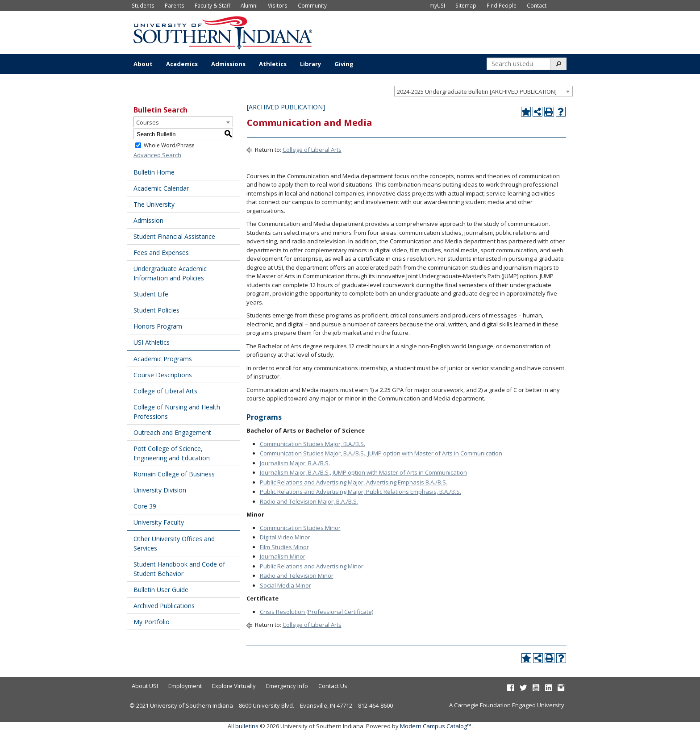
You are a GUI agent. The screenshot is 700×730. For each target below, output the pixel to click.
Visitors (278, 5)
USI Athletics (152, 342)
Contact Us (333, 686)
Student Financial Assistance (174, 236)
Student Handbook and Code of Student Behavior (179, 569)
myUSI (437, 5)
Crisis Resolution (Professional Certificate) (317, 612)
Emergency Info (287, 686)
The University (154, 204)
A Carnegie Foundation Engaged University (507, 705)
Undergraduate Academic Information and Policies (170, 273)
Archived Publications (164, 606)
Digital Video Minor (285, 537)
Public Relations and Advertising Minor (312, 566)
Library (310, 64)
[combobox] (483, 91)
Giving (344, 64)
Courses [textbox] (148, 122)
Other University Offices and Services (174, 543)
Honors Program (158, 326)
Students (143, 5)
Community (312, 5)
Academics (182, 64)
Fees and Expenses (161, 252)
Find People (502, 5)
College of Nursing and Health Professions (177, 412)
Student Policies (156, 310)
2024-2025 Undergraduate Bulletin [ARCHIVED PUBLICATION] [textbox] (477, 92)
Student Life (151, 294)
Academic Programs (163, 359)
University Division (160, 490)
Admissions (228, 64)
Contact (537, 5)
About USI (145, 686)
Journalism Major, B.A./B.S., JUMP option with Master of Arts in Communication (363, 472)
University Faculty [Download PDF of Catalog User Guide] (159, 522)
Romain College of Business (174, 474)
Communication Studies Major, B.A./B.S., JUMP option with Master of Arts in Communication (381, 453)
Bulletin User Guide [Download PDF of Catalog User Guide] (161, 590)
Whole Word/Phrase (169, 145)
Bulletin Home (154, 172)
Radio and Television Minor (297, 576)
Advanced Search (157, 155)
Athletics (273, 64)
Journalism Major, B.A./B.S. (295, 463)
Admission (148, 220)
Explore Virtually (234, 686)
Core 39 (145, 506)
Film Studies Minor (284, 547)
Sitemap (466, 5)
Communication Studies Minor (300, 528)
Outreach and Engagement (172, 432)
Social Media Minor (285, 585)
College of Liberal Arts (165, 391)
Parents (175, 5)
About (143, 64)
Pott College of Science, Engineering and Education (172, 453)
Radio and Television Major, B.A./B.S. (309, 501)
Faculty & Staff (212, 5)
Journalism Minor (283, 556)
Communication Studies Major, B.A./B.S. (312, 444)
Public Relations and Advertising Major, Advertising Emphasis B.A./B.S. (354, 482)
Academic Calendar (161, 188)
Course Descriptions (163, 375)
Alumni (249, 5)
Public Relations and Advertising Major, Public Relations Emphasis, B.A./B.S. (360, 492)
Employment (185, 686)
